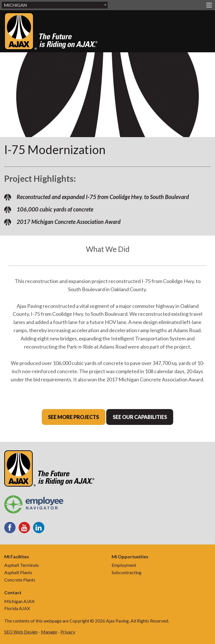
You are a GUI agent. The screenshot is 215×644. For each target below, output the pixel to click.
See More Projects (73, 417)
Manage (49, 632)
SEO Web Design (21, 632)
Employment (124, 565)
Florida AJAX (17, 608)
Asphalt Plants (18, 572)
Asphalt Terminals (22, 565)
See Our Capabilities (140, 417)
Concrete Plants (20, 580)
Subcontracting (127, 572)
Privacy (68, 632)
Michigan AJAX (19, 601)
